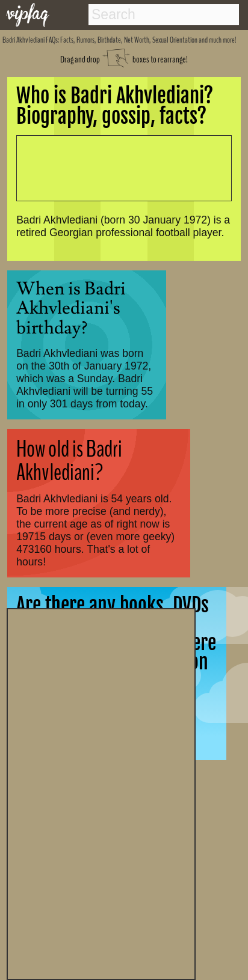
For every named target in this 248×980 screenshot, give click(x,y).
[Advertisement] (101, 793)
